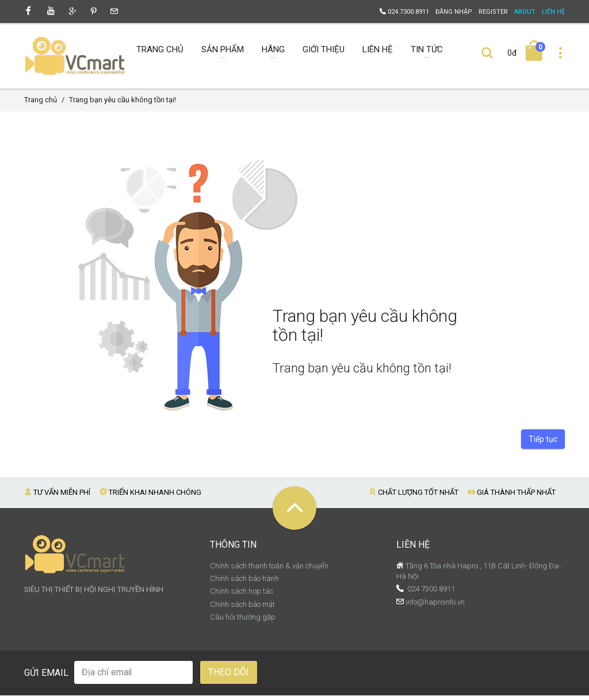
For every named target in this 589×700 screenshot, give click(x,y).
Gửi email (46, 677)
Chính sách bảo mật (242, 609)
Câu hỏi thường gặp (243, 622)
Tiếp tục (543, 444)
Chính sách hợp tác (242, 596)
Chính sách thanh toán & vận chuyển (269, 570)
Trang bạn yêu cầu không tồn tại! (123, 104)
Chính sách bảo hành (244, 583)
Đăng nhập (454, 12)
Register (493, 12)
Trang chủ (41, 104)
